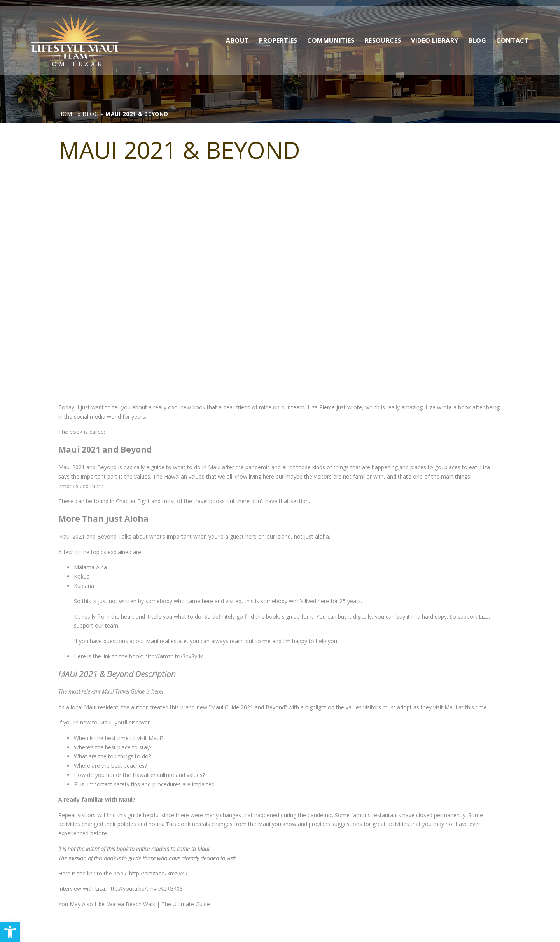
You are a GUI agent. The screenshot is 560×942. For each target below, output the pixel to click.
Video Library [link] (435, 35)
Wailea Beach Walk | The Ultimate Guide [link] (159, 904)
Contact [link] (513, 35)
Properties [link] (278, 35)
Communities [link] (331, 35)
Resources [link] (383, 35)
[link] (10, 932)
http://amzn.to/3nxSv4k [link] (174, 656)
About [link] (237, 35)
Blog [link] (478, 35)
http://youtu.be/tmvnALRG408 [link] (145, 888)
